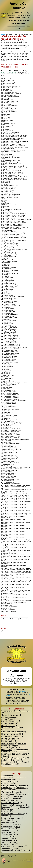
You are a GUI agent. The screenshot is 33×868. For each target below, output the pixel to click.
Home (3, 34)
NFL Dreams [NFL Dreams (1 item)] (7, 820)
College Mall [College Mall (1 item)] (22, 788)
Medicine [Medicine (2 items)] (7, 811)
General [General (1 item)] (6, 730)
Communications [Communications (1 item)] (9, 790)
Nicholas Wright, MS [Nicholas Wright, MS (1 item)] (11, 748)
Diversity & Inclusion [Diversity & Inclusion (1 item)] (11, 721)
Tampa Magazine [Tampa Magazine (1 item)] (9, 840)
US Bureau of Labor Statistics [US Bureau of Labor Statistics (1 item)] (14, 846)
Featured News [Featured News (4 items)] (9, 726)
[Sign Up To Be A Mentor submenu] (26, 23)
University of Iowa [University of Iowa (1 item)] (10, 844)
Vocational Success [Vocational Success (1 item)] (10, 848)
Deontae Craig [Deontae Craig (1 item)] (8, 794)
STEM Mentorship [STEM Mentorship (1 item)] (10, 835)
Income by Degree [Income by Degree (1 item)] (10, 800)
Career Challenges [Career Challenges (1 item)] (10, 782)
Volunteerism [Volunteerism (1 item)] (8, 850)
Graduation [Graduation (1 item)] (17, 798)
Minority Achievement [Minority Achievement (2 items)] (13, 818)
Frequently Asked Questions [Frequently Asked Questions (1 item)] (14, 728)
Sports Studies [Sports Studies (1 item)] (8, 833)
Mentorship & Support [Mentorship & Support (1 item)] (11, 746)
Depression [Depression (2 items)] (23, 794)
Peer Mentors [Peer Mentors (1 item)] (23, 750)
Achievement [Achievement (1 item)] (8, 776)
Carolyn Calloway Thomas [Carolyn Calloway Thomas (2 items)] (15, 786)
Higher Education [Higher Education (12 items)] (12, 734)
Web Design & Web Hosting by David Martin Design (19, 861)
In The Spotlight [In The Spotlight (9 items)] (10, 739)
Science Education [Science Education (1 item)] (10, 831)
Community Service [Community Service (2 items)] (12, 792)
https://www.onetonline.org (9, 72)
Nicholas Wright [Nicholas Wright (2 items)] (10, 822)
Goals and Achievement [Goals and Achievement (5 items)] (14, 732)
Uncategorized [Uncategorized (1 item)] (8, 762)
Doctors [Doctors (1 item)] (6, 796)
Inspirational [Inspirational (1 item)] (21, 805)
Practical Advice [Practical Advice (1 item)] (9, 829)
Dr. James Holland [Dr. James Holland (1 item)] (19, 796)
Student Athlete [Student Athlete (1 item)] (9, 837)
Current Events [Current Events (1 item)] (8, 719)
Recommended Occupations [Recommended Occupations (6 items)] (16, 754)
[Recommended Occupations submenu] (25, 26)
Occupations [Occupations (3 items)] (8, 750)
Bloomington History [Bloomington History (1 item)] (11, 780)
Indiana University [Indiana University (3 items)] (12, 803)
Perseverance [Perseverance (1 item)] (8, 827)
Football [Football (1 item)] (6, 798)
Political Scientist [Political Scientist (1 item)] (9, 752)
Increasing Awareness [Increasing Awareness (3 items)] (12, 736)
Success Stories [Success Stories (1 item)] (9, 839)
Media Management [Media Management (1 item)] (10, 809)
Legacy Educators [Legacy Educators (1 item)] (22, 807)
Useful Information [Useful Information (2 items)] (10, 764)
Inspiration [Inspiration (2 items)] (8, 805)
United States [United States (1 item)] (23, 762)
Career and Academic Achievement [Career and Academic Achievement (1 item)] (15, 712)
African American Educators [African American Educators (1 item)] (14, 778)
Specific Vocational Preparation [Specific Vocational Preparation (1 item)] (15, 758)
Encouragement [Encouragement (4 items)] (10, 723)
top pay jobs (23, 691)
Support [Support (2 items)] (18, 760)
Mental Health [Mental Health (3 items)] (9, 741)
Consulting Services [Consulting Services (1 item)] (10, 717)
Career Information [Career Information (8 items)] (12, 715)
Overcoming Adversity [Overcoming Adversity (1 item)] (11, 824)
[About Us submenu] (15, 20)
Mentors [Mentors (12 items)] (24, 743)
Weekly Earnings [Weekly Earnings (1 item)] (23, 850)
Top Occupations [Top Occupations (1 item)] (9, 842)
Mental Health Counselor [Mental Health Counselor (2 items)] (14, 813)
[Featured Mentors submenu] (28, 20)
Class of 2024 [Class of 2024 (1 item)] (8, 788)
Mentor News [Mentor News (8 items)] (9, 744)
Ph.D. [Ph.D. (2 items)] (19, 827)
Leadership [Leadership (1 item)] (7, 807)
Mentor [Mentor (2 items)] (6, 816)
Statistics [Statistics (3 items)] (7, 760)
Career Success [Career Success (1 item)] (9, 784)
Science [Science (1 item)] (6, 756)
